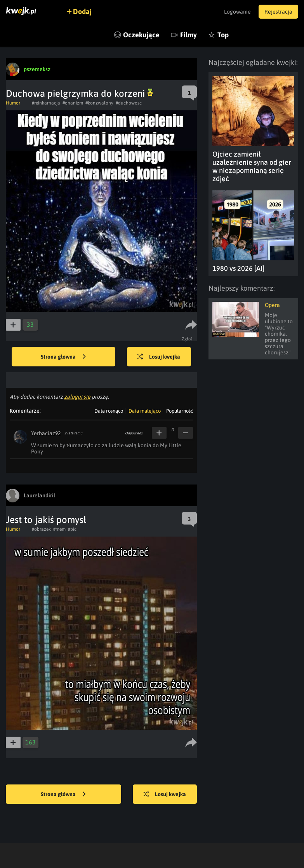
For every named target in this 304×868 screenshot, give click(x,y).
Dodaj (82, 11)
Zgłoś (187, 339)
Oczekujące (141, 35)
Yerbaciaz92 (46, 433)
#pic (72, 529)
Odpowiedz (134, 433)
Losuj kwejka (159, 357)
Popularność (180, 411)
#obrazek (41, 529)
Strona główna (63, 357)
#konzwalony (99, 103)
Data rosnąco (109, 411)
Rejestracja (278, 12)
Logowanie (237, 12)
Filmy (188, 35)
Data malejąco (145, 411)
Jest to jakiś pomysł (46, 520)
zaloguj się (77, 397)
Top (223, 35)
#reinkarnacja (46, 103)
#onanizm (73, 103)
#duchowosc (129, 103)
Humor (13, 103)
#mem (59, 529)
